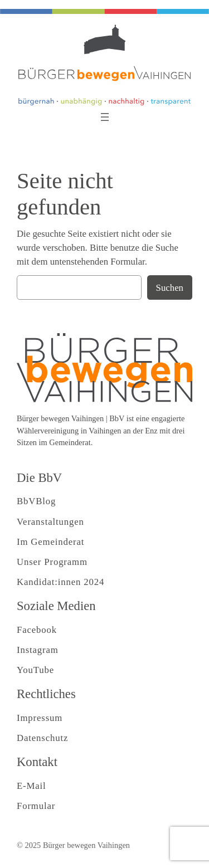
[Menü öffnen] (105, 117)
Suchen (170, 288)
